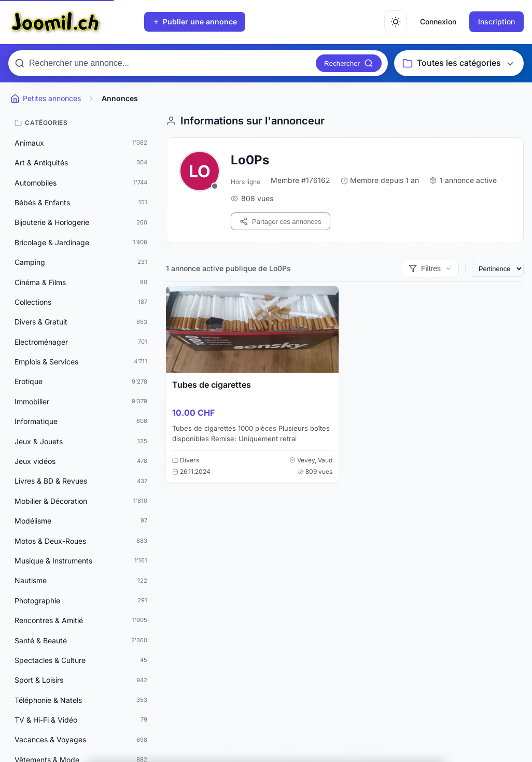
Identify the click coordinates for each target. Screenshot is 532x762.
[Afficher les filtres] (430, 269)
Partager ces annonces (281, 221)
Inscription (496, 22)
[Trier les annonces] (498, 269)
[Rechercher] (349, 63)
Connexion (438, 22)
